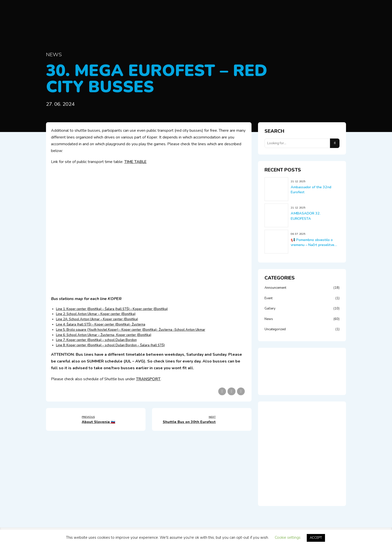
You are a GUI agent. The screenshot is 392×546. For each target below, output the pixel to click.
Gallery (270, 308)
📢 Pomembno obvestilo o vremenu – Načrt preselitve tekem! (312, 245)
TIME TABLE (135, 162)
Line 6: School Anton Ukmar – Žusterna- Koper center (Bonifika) (104, 335)
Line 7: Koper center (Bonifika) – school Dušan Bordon (96, 340)
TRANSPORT (148, 379)
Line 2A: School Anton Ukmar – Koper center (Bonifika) (97, 319)
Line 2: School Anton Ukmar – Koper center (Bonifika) (96, 314)
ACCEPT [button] (316, 538)
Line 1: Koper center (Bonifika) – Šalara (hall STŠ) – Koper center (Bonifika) (112, 309)
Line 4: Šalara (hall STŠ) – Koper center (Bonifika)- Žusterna (101, 324)
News (54, 54)
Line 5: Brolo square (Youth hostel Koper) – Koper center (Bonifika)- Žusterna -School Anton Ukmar (131, 330)
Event (268, 298)
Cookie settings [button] (288, 537)
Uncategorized (275, 329)
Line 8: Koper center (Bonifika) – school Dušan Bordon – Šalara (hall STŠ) (110, 345)
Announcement (275, 288)
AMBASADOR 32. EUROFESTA (306, 216)
